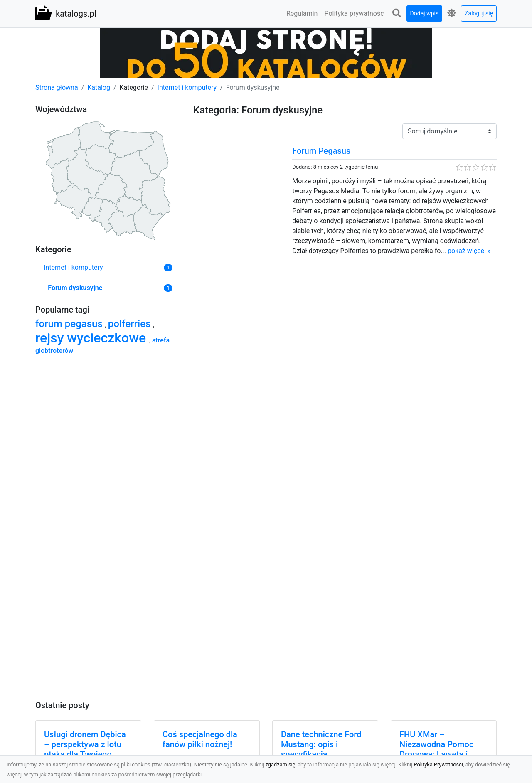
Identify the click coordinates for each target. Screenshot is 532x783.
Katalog (99, 87)
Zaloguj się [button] (479, 13)
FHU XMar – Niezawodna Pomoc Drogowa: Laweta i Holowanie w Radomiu (441, 749)
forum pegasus (70, 324)
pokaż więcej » (469, 251)
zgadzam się (281, 765)
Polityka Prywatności (438, 765)
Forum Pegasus (321, 151)
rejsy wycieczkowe (92, 338)
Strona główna (57, 87)
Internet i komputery (187, 87)
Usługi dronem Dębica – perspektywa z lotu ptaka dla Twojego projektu (85, 749)
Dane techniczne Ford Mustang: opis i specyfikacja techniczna (321, 749)
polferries (131, 324)
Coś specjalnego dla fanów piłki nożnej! (200, 739)
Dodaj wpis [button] (425, 13)
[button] (397, 14)
